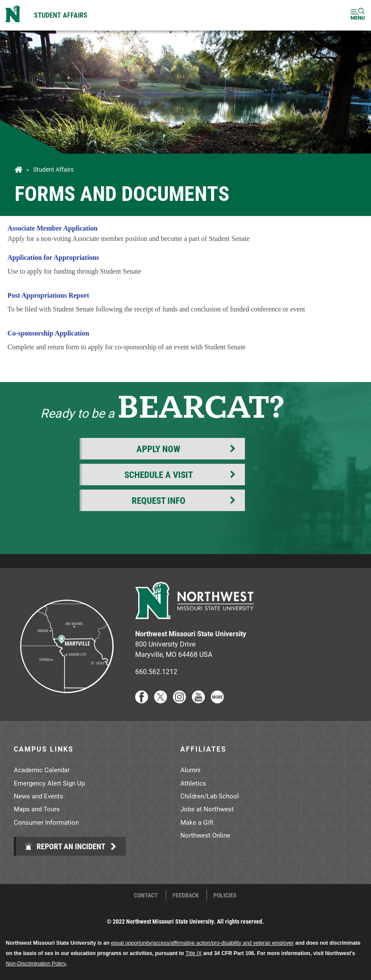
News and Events (39, 796)
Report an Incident (65, 846)
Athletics (193, 783)
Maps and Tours (37, 809)
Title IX (194, 953)
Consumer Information (46, 822)
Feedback (186, 895)
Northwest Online (205, 835)
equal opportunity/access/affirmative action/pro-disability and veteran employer (203, 943)
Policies (225, 895)
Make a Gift (197, 822)
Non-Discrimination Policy (36, 964)
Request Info (159, 500)
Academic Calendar (42, 770)
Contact (146, 895)
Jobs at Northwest (207, 809)
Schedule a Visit (159, 475)
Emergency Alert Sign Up (49, 783)
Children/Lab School (210, 796)
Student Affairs (61, 15)
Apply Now (158, 449)
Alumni (190, 770)
